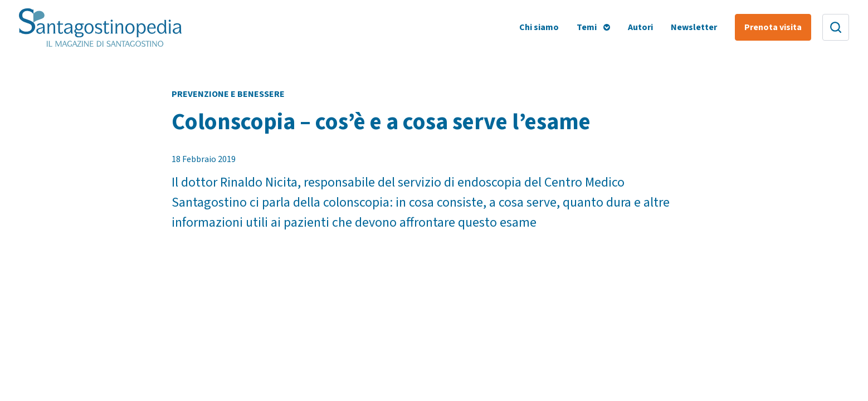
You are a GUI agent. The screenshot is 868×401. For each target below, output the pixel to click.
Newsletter (694, 27)
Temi (587, 27)
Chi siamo (539, 27)
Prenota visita (773, 27)
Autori (640, 27)
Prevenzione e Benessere (228, 94)
